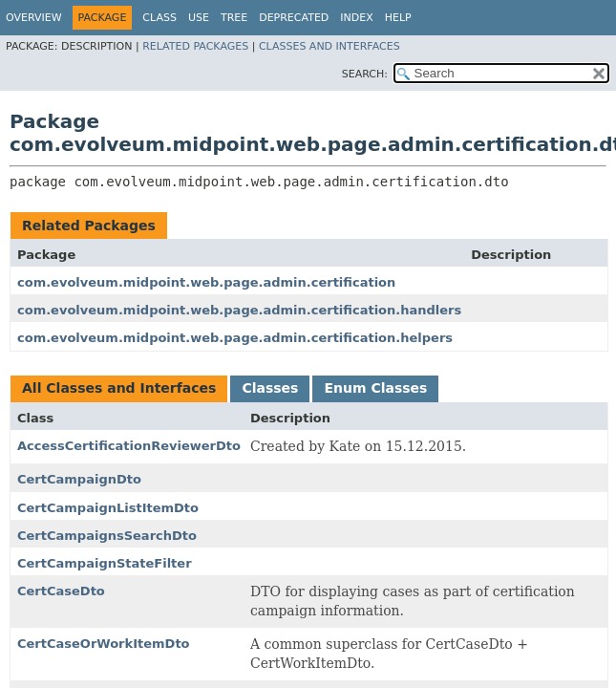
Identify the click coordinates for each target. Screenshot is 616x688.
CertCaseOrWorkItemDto (104, 644)
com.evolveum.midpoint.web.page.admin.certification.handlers (239, 310)
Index (356, 18)
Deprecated (294, 18)
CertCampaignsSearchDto (107, 536)
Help (398, 18)
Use (199, 18)
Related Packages (195, 46)
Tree (234, 18)
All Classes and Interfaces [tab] (119, 388)
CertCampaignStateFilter (105, 563)
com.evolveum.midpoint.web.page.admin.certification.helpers (235, 338)
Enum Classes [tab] (375, 388)
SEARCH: (365, 74)
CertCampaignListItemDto (108, 508)
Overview (34, 18)
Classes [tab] (270, 388)
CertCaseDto (61, 591)
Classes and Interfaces (329, 46)
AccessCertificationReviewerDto (129, 446)
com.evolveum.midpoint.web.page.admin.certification (206, 282)
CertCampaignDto (79, 479)
